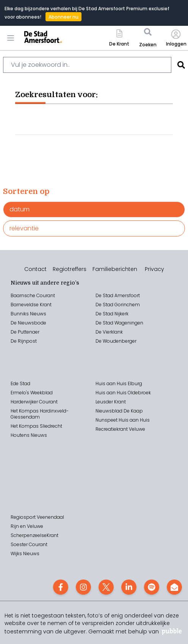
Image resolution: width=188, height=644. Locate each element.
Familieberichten (115, 269)
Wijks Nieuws (25, 553)
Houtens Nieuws (29, 435)
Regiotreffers (70, 269)
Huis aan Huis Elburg (119, 383)
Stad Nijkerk (116, 314)
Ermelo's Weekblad (32, 393)
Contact (35, 269)
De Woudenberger (116, 341)
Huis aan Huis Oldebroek (123, 393)
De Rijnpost (24, 341)
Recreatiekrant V (114, 429)
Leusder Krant (111, 402)
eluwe (139, 429)
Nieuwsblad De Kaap (119, 411)
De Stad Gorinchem (118, 305)
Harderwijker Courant (34, 402)
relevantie (24, 228)
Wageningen (128, 323)
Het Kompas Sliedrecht (36, 426)
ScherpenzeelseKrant (34, 535)
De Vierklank (109, 332)
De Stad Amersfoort (118, 295)
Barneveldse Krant (31, 305)
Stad (108, 323)
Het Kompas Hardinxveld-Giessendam (40, 414)
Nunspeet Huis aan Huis (123, 420)
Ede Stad (20, 383)
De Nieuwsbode (28, 323)
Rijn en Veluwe (27, 526)
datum (20, 209)
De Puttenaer (25, 332)
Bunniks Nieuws (28, 314)
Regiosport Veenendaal (37, 517)
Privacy (154, 269)
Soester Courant (29, 544)
